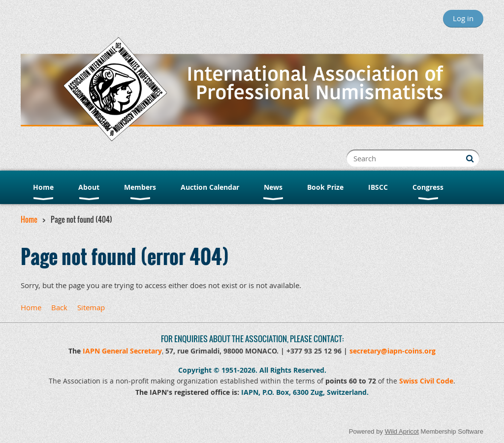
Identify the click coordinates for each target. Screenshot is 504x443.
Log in (463, 18)
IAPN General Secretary (122, 351)
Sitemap (91, 307)
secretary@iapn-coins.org (393, 351)
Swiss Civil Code (426, 381)
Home (29, 219)
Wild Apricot (402, 431)
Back (59, 307)
